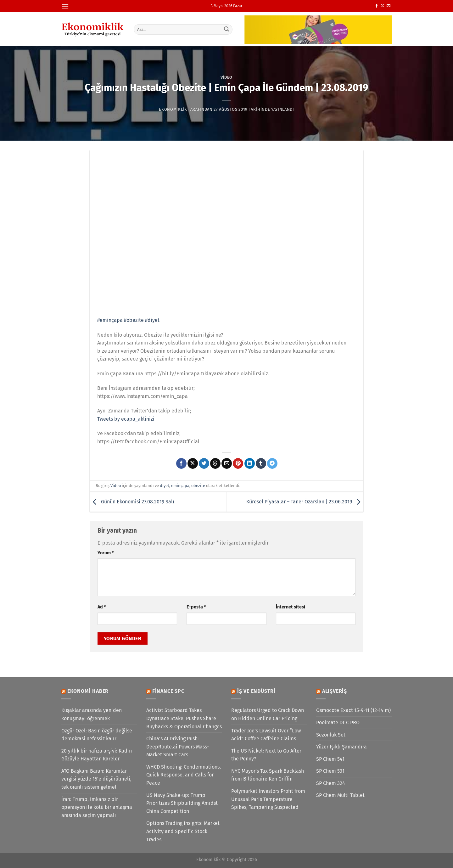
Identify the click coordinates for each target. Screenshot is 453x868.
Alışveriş (335, 691)
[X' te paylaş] (193, 463)
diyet (165, 486)
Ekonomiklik (173, 109)
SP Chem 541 (330, 759)
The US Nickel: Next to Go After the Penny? (266, 755)
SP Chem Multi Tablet (340, 795)
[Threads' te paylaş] (215, 463)
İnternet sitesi (291, 607)
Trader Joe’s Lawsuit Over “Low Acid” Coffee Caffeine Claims (266, 735)
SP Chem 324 (331, 783)
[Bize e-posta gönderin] (389, 6)
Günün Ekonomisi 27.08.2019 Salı (132, 502)
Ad (102, 607)
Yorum (106, 553)
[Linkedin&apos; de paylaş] (250, 463)
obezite (198, 486)
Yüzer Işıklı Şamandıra (341, 747)
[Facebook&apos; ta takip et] (377, 6)
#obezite (134, 320)
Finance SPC (168, 691)
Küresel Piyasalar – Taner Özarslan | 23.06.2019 (305, 502)
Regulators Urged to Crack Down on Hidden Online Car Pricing (268, 714)
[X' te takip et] (383, 6)
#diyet (152, 320)
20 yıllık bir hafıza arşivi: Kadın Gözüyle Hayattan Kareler (97, 755)
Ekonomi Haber (88, 691)
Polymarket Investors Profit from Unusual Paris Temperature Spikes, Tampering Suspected (268, 799)
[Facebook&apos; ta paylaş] (181, 463)
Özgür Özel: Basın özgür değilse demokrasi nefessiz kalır (97, 735)
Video (226, 77)
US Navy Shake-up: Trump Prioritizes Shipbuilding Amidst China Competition (182, 803)
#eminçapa (110, 320)
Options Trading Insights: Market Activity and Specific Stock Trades (183, 831)
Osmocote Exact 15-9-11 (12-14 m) (353, 710)
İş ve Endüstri (256, 691)
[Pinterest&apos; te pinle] (238, 463)
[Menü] (65, 6)
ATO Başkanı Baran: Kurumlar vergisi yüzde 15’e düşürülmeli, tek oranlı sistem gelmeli (96, 779)
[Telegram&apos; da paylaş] (272, 463)
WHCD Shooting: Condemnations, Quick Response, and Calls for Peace (184, 775)
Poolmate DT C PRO (338, 722)
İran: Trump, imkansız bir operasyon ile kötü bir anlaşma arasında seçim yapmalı (97, 807)
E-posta (196, 607)
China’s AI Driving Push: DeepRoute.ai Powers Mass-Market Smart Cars (178, 747)
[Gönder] (227, 29)
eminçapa (180, 486)
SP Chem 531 (330, 771)
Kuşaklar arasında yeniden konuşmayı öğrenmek (92, 714)
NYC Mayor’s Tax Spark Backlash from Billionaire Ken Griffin (268, 775)
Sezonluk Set (331, 735)
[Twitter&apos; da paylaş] (204, 463)
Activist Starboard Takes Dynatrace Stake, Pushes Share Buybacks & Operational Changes (184, 718)
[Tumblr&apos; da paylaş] (261, 463)
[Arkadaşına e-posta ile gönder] (227, 463)
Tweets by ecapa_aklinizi (126, 419)
